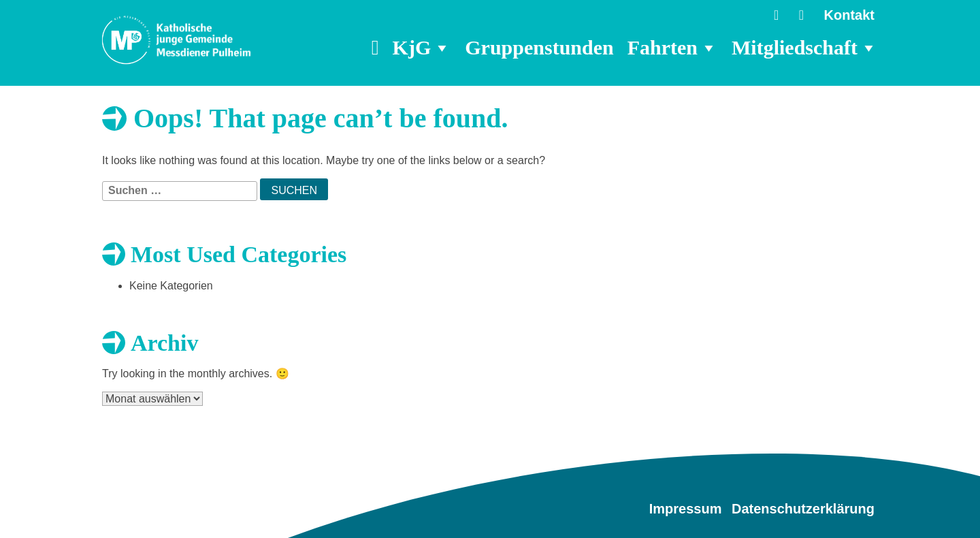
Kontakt (849, 15)
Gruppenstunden (539, 47)
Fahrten (673, 48)
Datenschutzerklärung (803, 509)
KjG (422, 48)
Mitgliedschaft (805, 48)
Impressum (686, 509)
